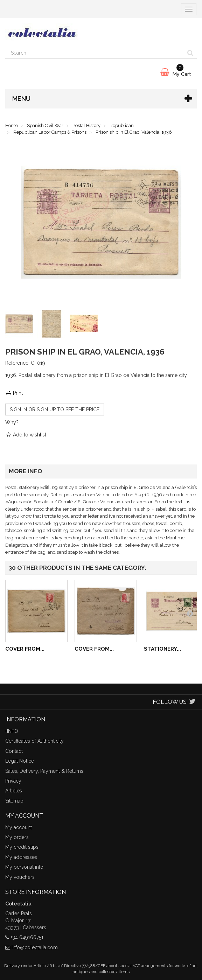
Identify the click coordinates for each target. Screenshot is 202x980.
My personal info (24, 867)
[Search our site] (95, 53)
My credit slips (22, 847)
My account (19, 827)
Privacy (13, 781)
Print (14, 393)
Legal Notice (20, 761)
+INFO (12, 731)
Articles (14, 791)
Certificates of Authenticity (34, 741)
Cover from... (25, 649)
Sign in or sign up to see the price (55, 409)
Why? (12, 422)
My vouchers (20, 877)
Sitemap (14, 801)
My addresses (21, 857)
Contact (14, 751)
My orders (17, 837)
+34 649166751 (27, 937)
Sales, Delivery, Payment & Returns (44, 771)
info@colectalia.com (35, 947)
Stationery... (162, 649)
